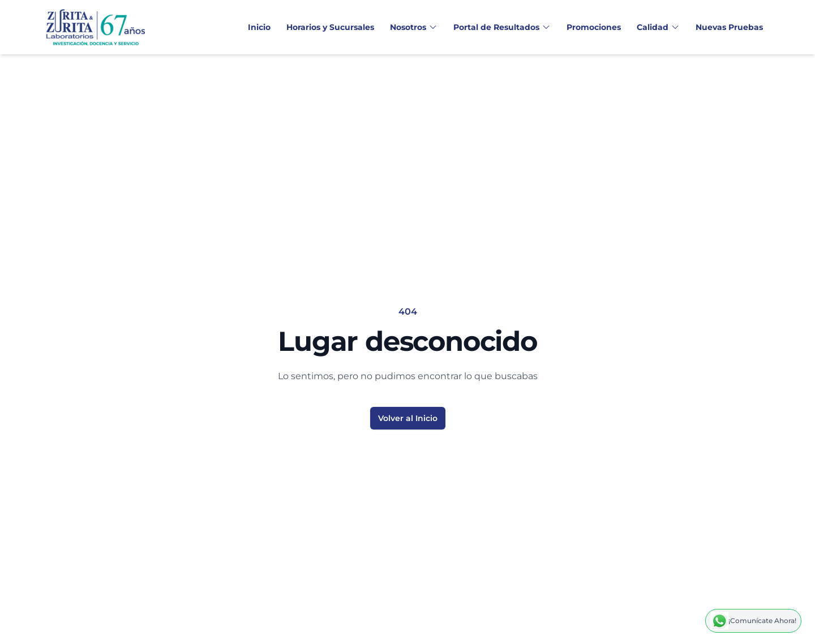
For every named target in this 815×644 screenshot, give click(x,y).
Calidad (658, 27)
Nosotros (414, 27)
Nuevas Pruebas (729, 27)
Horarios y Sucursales (330, 27)
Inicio (259, 27)
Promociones (594, 27)
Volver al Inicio (408, 418)
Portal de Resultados (502, 27)
